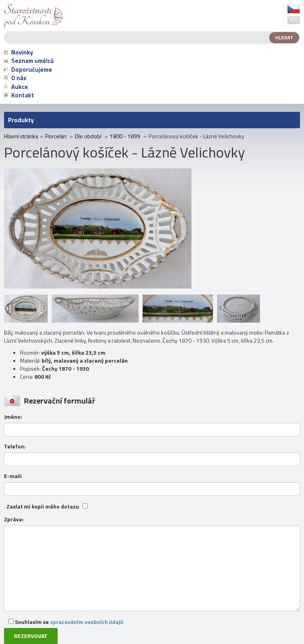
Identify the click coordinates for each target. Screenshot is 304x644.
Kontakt (19, 95)
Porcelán (56, 136)
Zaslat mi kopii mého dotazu (43, 507)
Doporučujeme (28, 70)
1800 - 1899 (125, 136)
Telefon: (15, 446)
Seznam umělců (29, 61)
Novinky (19, 52)
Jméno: (13, 417)
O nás (15, 78)
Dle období (88, 136)
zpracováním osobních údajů (87, 622)
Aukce (16, 87)
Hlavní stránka (21, 136)
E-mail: (13, 476)
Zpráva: (14, 519)
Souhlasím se (66, 622)
